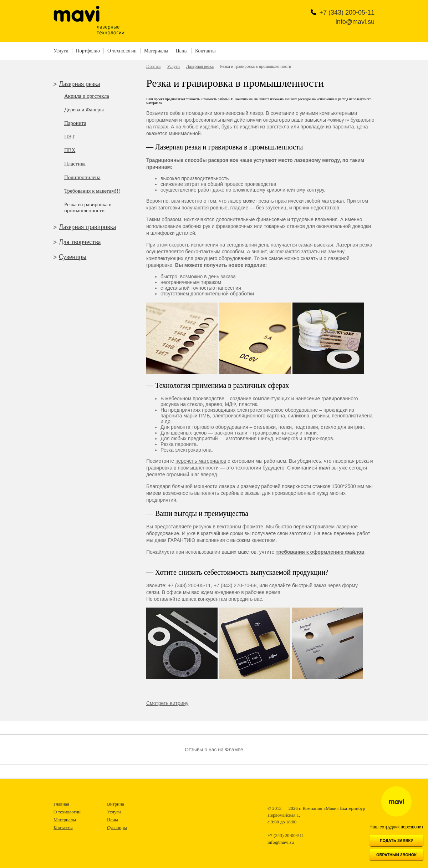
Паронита (75, 123)
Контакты (205, 51)
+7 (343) (347, 12)
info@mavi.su (355, 22)
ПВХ (70, 150)
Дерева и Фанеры (84, 110)
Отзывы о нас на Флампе (214, 750)
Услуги (61, 51)
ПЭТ (70, 137)
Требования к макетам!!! (92, 191)
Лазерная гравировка (87, 227)
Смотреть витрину (167, 703)
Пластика (75, 164)
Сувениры (73, 257)
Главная (153, 66)
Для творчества (80, 242)
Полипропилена (82, 177)
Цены (182, 51)
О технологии (122, 51)
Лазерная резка (79, 84)
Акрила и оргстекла (87, 96)
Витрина (116, 804)
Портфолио (88, 51)
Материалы (156, 51)
